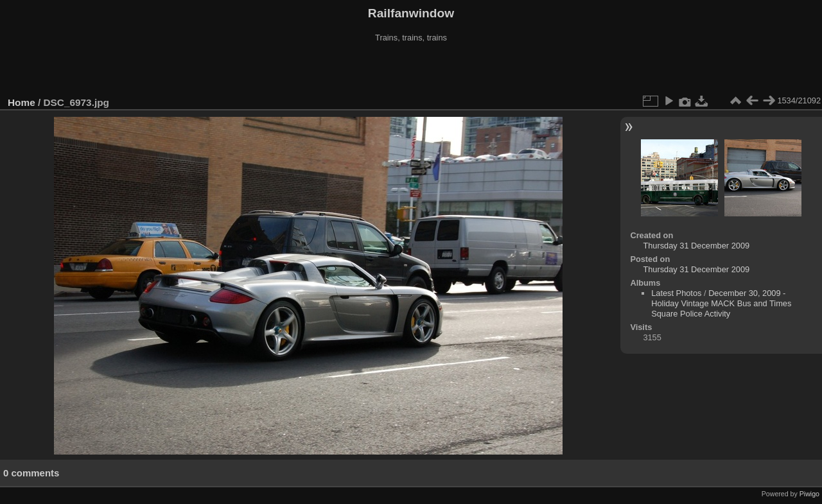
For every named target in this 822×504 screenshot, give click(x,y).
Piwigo (809, 494)
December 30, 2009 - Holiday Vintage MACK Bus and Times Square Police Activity (721, 303)
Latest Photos (676, 293)
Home (22, 102)
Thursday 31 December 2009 (696, 246)
